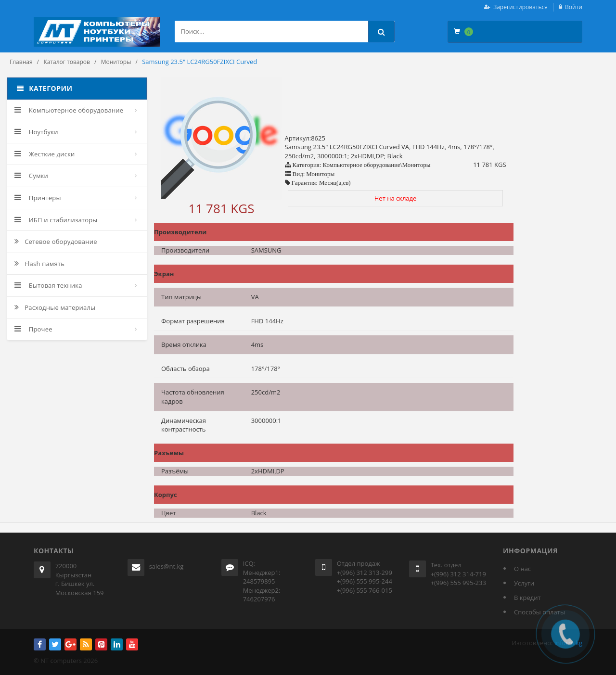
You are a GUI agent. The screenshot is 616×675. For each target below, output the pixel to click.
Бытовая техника (48, 285)
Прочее (33, 329)
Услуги (524, 583)
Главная (21, 62)
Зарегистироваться (520, 7)
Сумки (31, 176)
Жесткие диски (45, 154)
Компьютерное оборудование (69, 110)
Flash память (39, 264)
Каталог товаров (67, 62)
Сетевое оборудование (56, 242)
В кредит (527, 598)
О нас (522, 569)
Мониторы (116, 62)
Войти (574, 7)
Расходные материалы (55, 307)
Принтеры (38, 198)
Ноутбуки (36, 132)
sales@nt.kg (167, 566)
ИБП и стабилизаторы (56, 220)
